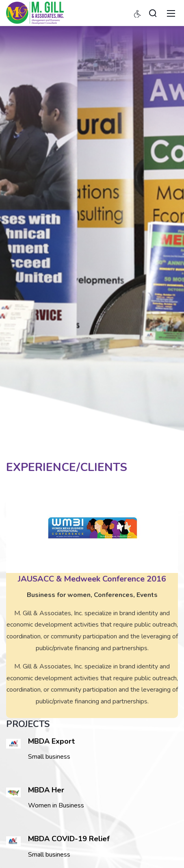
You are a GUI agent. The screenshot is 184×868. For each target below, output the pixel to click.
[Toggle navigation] (171, 13)
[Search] (153, 13)
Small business (49, 855)
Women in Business (56, 805)
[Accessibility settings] (138, 13)
